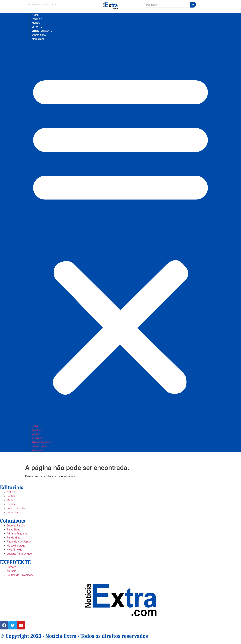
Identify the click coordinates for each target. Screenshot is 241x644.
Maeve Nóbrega (16, 546)
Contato (11, 567)
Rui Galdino (14, 538)
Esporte (37, 27)
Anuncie (11, 571)
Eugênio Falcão (16, 526)
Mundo (36, 23)
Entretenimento (42, 31)
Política (37, 19)
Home (35, 15)
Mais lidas (38, 39)
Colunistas (39, 35)
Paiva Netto (14, 530)
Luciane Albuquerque (19, 554)
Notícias (12, 492)
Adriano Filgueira (17, 534)
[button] (120, 233)
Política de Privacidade (20, 575)
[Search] (193, 5)
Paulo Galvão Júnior (19, 542)
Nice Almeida (14, 550)
